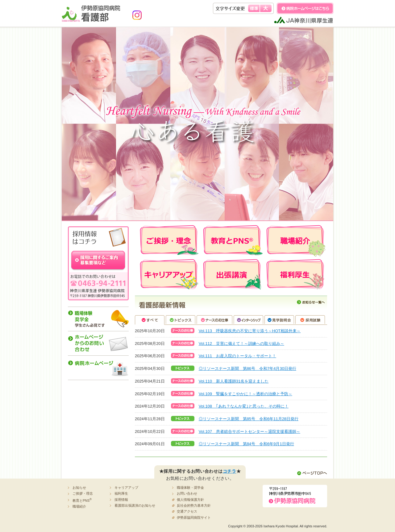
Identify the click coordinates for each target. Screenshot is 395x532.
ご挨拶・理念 (83, 493)
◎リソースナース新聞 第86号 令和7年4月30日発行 (247, 369)
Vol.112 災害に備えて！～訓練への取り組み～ (241, 343)
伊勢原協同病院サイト (194, 517)
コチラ (230, 471)
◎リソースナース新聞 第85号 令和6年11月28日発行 (249, 419)
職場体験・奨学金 (190, 488)
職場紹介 (79, 506)
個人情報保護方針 (190, 500)
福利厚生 (121, 493)
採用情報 (121, 500)
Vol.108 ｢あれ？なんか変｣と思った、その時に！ (244, 406)
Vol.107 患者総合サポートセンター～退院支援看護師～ (249, 431)
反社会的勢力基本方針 (194, 505)
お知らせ (79, 488)
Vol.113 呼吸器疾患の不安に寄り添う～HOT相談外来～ (250, 331)
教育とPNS (82, 500)
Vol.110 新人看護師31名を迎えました (234, 381)
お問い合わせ (187, 493)
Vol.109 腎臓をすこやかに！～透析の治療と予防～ (245, 394)
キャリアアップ (126, 488)
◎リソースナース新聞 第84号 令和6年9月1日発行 (246, 444)
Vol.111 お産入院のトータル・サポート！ (237, 356)
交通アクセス (187, 511)
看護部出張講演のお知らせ (135, 505)
